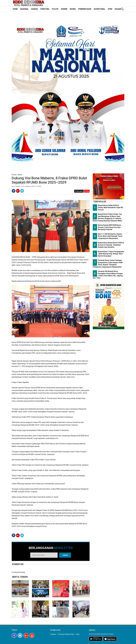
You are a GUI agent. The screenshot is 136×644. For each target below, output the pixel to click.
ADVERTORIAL (99, 9)
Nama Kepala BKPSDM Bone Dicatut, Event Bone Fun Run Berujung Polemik (109, 227)
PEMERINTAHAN (85, 9)
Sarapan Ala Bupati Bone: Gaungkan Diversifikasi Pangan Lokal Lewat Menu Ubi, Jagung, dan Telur (108, 275)
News (20, 175)
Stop (87, 191)
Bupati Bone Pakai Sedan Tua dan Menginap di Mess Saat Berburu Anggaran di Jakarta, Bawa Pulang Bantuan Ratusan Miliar (107, 217)
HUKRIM (64, 9)
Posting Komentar (18, 572)
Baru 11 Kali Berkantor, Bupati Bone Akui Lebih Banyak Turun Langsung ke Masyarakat (110, 236)
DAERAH (34, 9)
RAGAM (118, 9)
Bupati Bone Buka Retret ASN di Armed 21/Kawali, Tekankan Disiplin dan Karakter (111, 245)
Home (14, 175)
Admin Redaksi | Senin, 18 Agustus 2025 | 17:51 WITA (26, 186)
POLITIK (55, 9)
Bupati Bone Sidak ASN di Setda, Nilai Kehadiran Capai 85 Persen (110, 208)
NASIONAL (24, 9)
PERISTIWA (45, 9)
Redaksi (53, 634)
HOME (15, 9)
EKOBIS (73, 9)
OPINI (110, 9)
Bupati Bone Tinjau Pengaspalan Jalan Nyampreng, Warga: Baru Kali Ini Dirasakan (111, 254)
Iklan (78, 634)
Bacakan (79, 191)
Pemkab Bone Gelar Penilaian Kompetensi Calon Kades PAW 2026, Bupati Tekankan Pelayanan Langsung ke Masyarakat (108, 264)
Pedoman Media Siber (66, 634)
